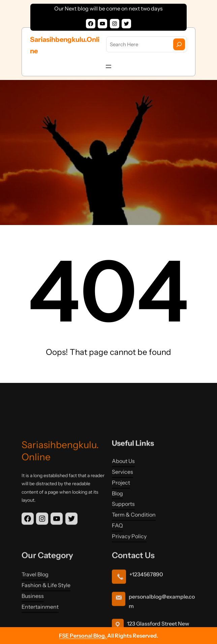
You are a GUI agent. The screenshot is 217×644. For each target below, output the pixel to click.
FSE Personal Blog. (83, 636)
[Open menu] (108, 66)
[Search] (179, 44)
